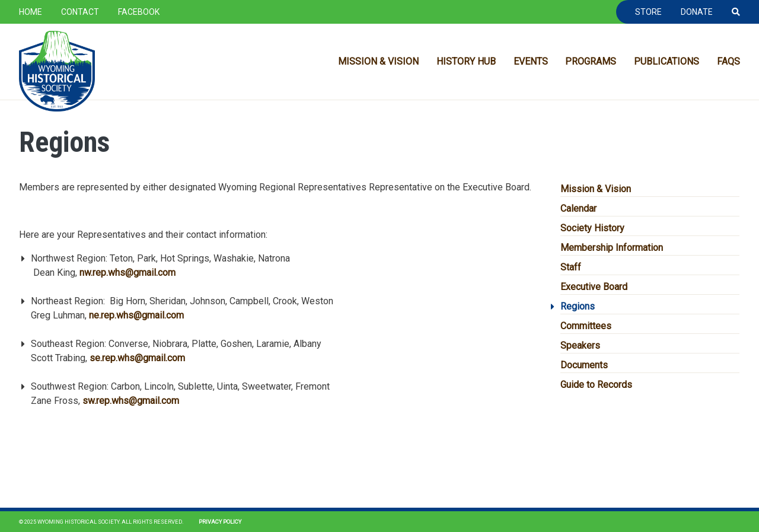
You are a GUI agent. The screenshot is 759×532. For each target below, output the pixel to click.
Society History (592, 228)
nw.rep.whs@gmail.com (127, 273)
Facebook (139, 12)
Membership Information (612, 248)
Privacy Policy (220, 522)
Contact (80, 12)
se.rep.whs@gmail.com (137, 358)
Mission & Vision (378, 61)
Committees (586, 326)
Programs (591, 61)
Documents (584, 365)
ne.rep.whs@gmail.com (136, 315)
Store (648, 12)
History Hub (466, 61)
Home (31, 12)
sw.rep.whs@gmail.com (131, 401)
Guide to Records (596, 385)
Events (531, 61)
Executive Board (594, 287)
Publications (666, 61)
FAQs (728, 61)
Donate (697, 12)
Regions (578, 306)
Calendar (578, 208)
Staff (571, 267)
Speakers (580, 345)
